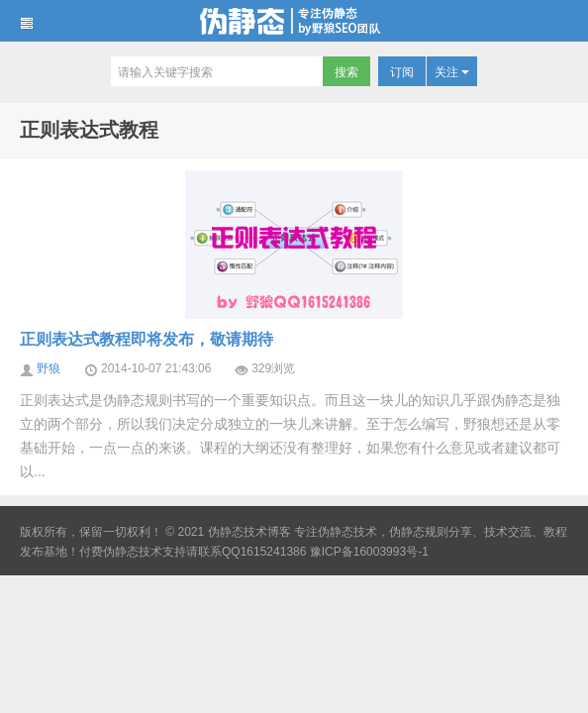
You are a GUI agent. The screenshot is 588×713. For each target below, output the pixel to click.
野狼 (49, 368)
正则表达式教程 (89, 130)
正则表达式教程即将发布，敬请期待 (147, 339)
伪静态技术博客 (294, 21)
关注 (452, 72)
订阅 (402, 72)
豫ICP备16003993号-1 (369, 552)
